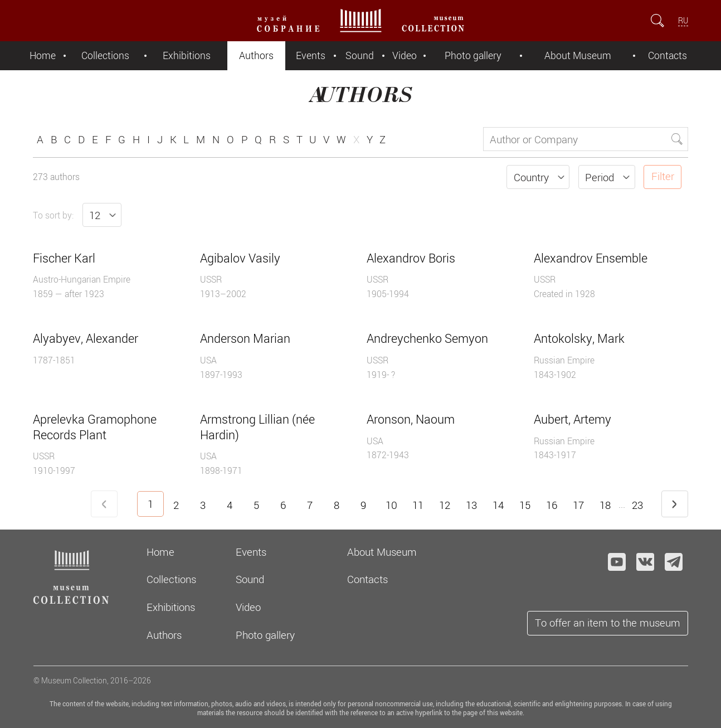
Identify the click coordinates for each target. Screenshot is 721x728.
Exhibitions (187, 55)
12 (445, 505)
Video (405, 55)
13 (471, 505)
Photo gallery (473, 55)
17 (578, 505)
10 (391, 505)
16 (552, 505)
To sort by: (53, 215)
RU (683, 20)
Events (311, 55)
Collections (105, 55)
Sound (360, 55)
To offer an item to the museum (608, 622)
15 (525, 505)
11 (418, 505)
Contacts (668, 55)
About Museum (578, 55)
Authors (256, 55)
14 (498, 505)
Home (43, 55)
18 (605, 505)
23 (637, 505)
